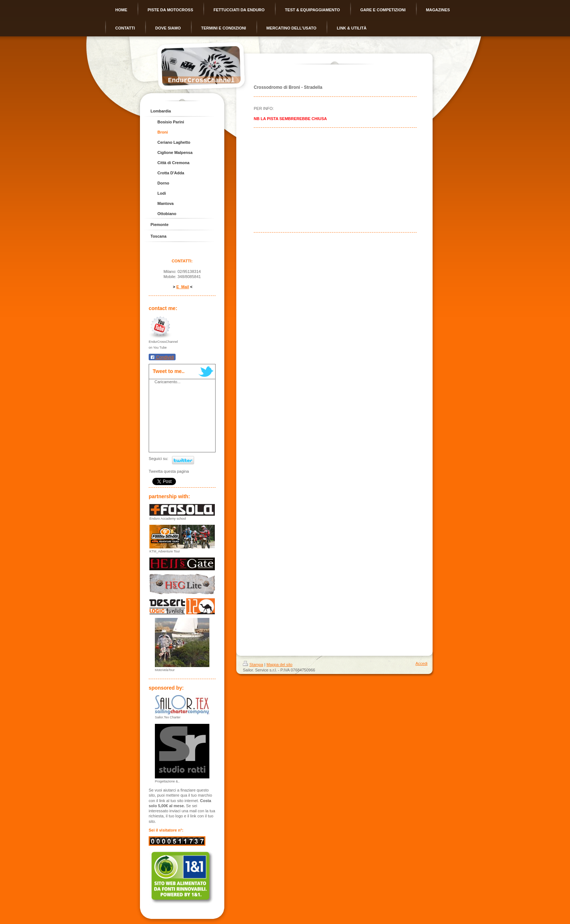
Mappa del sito (280, 665)
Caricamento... (168, 382)
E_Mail (183, 287)
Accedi (422, 663)
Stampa (253, 665)
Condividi (162, 357)
